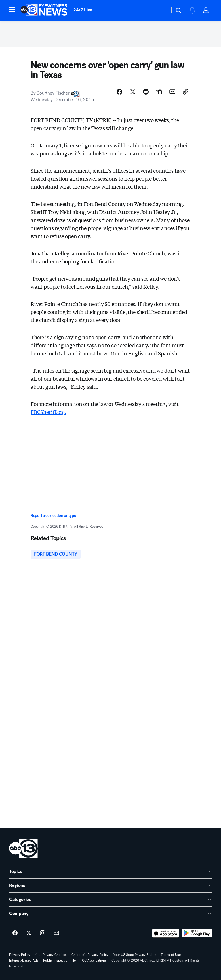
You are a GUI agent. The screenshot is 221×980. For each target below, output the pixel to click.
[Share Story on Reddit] (146, 92)
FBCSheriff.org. (48, 412)
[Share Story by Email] (172, 92)
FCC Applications (94, 960)
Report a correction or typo (53, 516)
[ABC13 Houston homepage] (44, 10)
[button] (12, 10)
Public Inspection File (59, 960)
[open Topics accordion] (110, 871)
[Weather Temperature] (161, 10)
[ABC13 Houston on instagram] (43, 933)
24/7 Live (83, 10)
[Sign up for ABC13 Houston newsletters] (56, 933)
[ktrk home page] (23, 848)
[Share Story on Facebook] (119, 92)
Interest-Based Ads (24, 960)
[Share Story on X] (133, 92)
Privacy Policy (20, 955)
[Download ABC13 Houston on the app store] (166, 933)
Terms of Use (171, 955)
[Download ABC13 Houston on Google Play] (197, 933)
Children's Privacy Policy (90, 955)
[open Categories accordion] (110, 900)
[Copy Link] (186, 92)
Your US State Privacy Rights (135, 955)
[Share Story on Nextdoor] (159, 92)
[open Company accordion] (110, 914)
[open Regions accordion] (110, 885)
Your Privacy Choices (51, 955)
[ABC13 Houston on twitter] (29, 933)
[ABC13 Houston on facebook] (15, 933)
